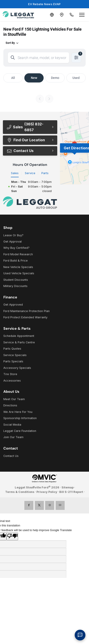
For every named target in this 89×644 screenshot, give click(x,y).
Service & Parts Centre (19, 342)
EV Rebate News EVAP (44, 4)
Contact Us (20, 151)
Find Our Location (26, 140)
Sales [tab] (15, 173)
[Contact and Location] (62, 15)
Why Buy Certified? (16, 248)
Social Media (12, 425)
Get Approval (13, 242)
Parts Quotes (12, 349)
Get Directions (76, 148)
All (13, 78)
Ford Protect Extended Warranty (25, 317)
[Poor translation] (12, 536)
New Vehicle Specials (18, 267)
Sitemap (68, 487)
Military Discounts (15, 286)
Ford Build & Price (16, 261)
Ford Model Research (18, 254)
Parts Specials (13, 361)
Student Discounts (16, 280)
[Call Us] (72, 15)
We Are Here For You (18, 412)
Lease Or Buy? (13, 235)
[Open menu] (82, 15)
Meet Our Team (14, 399)
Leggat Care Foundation (20, 431)
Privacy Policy (47, 492)
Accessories (12, 381)
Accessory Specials (17, 368)
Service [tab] (30, 173)
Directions (10, 405)
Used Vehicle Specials (19, 273)
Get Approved (13, 305)
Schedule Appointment (19, 336)
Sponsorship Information (20, 418)
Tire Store (10, 374)
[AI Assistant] (80, 635)
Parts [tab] (45, 173)
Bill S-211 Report (71, 492)
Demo (55, 78)
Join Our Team (13, 437)
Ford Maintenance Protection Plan (26, 311)
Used (76, 78)
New (34, 78)
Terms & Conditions (20, 492)
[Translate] (52, 15)
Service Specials (15, 355)
